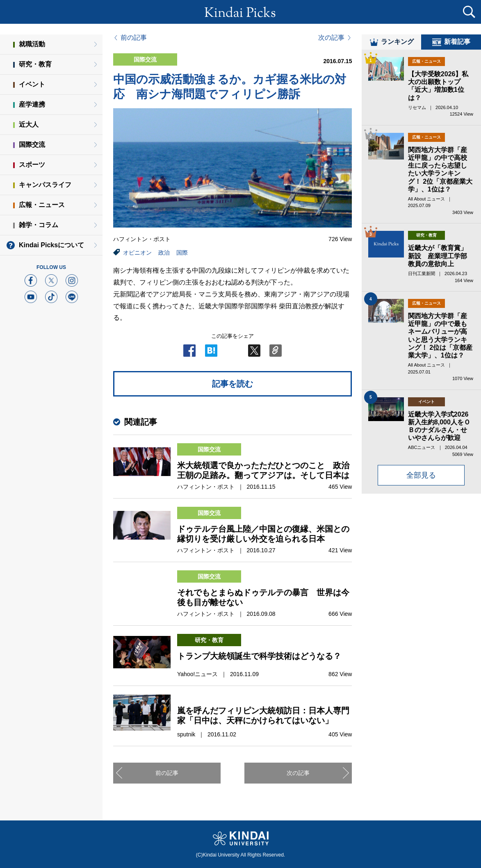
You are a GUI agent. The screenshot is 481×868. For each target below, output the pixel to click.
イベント (32, 84)
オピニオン (137, 253)
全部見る (421, 480)
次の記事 (331, 38)
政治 (164, 253)
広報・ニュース (42, 205)
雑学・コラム (39, 225)
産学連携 (32, 104)
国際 (182, 253)
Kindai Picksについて (51, 245)
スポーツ (32, 165)
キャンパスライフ (45, 185)
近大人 (29, 124)
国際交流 (32, 145)
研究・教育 (35, 64)
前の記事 (134, 38)
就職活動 (32, 44)
